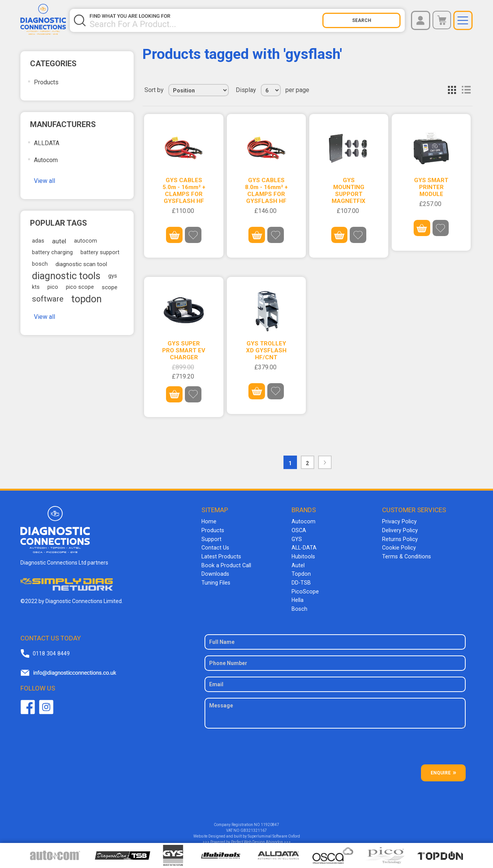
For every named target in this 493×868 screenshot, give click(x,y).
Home (209, 521)
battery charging (52, 252)
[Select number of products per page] (271, 90)
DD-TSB (301, 581)
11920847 (270, 822)
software (48, 299)
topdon (86, 299)
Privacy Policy (399, 521)
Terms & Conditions (406, 555)
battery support (100, 252)
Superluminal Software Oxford (274, 833)
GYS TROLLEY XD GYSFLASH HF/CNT (266, 350)
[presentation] (335, 746)
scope (110, 287)
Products (46, 82)
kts (36, 287)
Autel (298, 564)
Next (325, 462)
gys (113, 276)
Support (211, 538)
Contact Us (215, 547)
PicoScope (304, 589)
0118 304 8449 (51, 650)
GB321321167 (254, 827)
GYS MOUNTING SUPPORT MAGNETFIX (349, 191)
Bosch (299, 606)
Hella (298, 598)
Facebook (28, 704)
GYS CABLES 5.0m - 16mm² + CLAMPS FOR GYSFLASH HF (184, 191)
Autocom (46, 160)
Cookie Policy (398, 547)
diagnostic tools (66, 276)
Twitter (46, 704)
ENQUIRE (441, 770)
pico (53, 287)
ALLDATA (47, 143)
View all (44, 181)
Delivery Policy (399, 530)
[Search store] (206, 20)
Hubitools (303, 555)
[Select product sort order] (199, 90)
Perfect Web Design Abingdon (257, 839)
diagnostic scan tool (81, 264)
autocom (86, 241)
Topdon (301, 572)
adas (38, 241)
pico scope (80, 287)
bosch (40, 264)
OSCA (299, 530)
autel (59, 241)
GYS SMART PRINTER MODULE (431, 187)
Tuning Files (216, 581)
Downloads (215, 572)
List (466, 90)
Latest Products (221, 555)
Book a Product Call (225, 564)
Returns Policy (399, 538)
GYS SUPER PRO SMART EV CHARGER (184, 350)
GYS (297, 538)
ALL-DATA (304, 547)
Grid (452, 90)
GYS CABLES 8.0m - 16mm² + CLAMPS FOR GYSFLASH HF (266, 191)
